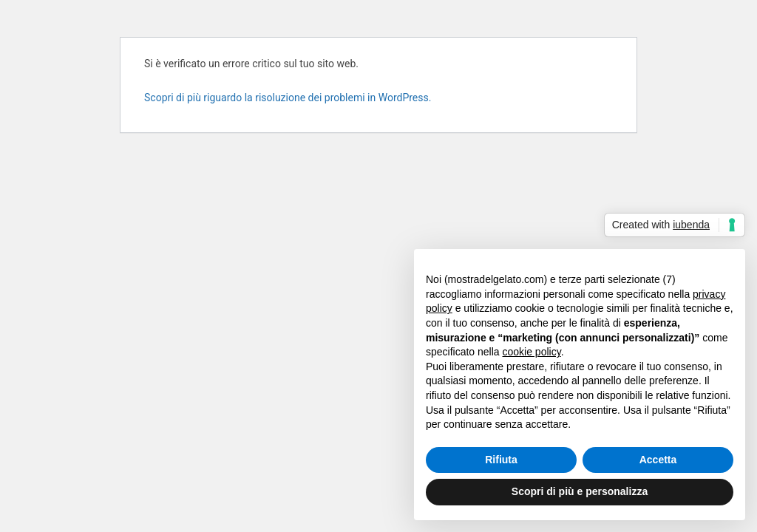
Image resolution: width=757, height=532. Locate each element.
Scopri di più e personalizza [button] (580, 491)
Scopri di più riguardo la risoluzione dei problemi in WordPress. (288, 98)
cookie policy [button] (532, 352)
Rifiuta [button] (501, 460)
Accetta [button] (658, 460)
